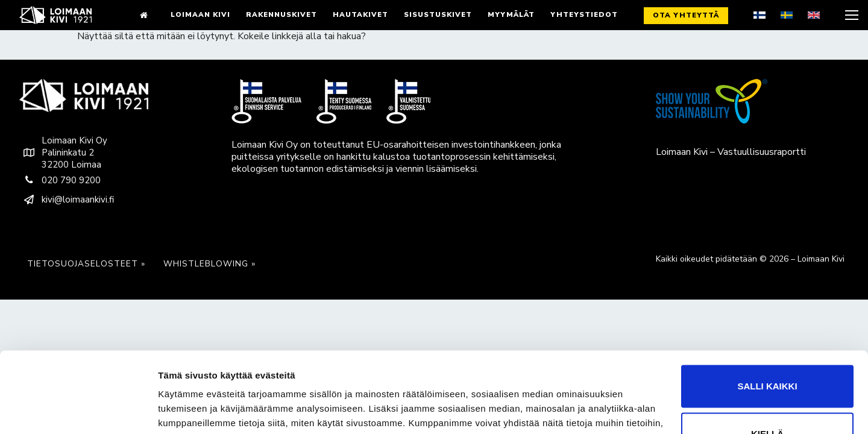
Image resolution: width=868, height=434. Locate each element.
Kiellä (767, 373)
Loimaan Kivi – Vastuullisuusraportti (731, 152)
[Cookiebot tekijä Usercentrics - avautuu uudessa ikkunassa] (78, 410)
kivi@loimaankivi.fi (67, 200)
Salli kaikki (767, 326)
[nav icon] (851, 15)
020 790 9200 (60, 180)
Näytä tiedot (184, 410)
